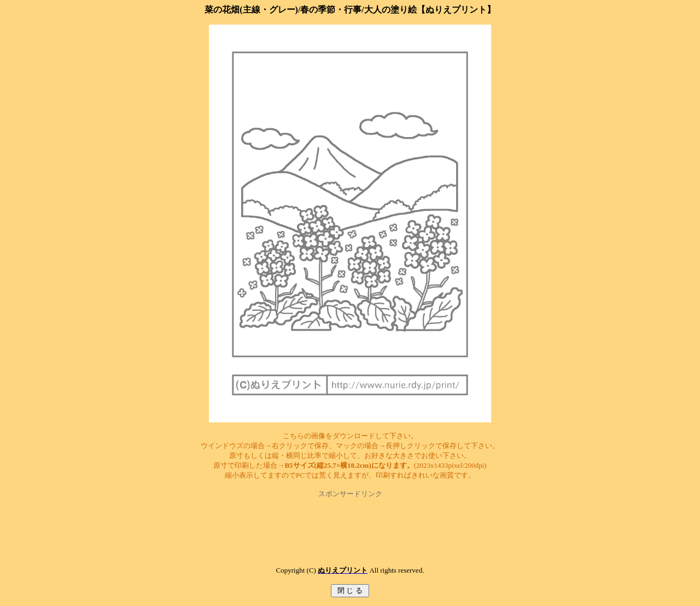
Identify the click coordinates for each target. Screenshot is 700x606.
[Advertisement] (350, 523)
